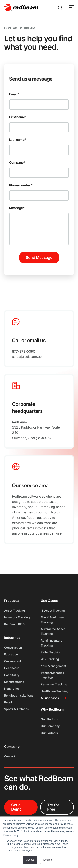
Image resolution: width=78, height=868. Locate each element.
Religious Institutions (19, 695)
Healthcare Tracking (55, 691)
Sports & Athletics (17, 709)
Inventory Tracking (17, 617)
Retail (8, 702)
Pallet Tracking (51, 652)
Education (11, 654)
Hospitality (12, 675)
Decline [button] (48, 860)
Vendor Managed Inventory (53, 675)
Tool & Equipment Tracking (53, 620)
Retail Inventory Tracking (51, 643)
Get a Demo (16, 807)
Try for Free (53, 807)
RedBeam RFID (14, 624)
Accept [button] (30, 860)
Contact (10, 756)
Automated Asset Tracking (53, 631)
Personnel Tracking (54, 684)
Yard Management (53, 666)
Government (13, 661)
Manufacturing (14, 682)
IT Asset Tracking (53, 610)
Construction (13, 647)
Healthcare (12, 668)
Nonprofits (12, 689)
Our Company (50, 726)
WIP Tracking (50, 659)
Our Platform (50, 719)
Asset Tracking (15, 610)
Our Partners (49, 733)
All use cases (50, 698)
